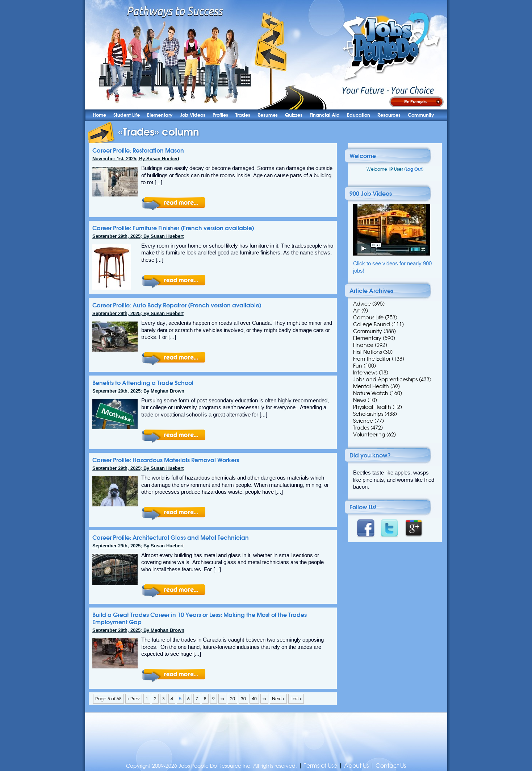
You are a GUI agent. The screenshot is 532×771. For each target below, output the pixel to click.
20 (233, 699)
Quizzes (294, 115)
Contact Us (391, 766)
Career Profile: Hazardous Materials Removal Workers (166, 460)
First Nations (367, 352)
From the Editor (372, 359)
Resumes (268, 115)
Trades (243, 115)
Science (363, 421)
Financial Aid (325, 115)
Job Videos (193, 115)
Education (359, 115)
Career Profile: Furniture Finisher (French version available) (173, 228)
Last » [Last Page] (296, 699)
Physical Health (372, 407)
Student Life (127, 115)
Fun (358, 366)
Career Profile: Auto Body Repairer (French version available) (177, 305)
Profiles (220, 115)
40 (254, 699)
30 (243, 699)
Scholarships (368, 414)
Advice (362, 304)
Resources (389, 115)
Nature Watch (371, 393)
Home (99, 115)
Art (357, 311)
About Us (356, 766)
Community (421, 115)
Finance (363, 345)
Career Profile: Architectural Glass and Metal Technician (171, 538)
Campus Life (368, 318)
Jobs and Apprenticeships (385, 380)
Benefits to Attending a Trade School (143, 383)
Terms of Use (321, 766)
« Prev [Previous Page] (134, 699)
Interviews (365, 373)
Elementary (160, 115)
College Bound (372, 324)
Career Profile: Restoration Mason (138, 150)
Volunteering (369, 435)
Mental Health (371, 386)
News (360, 400)
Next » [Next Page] (278, 699)
